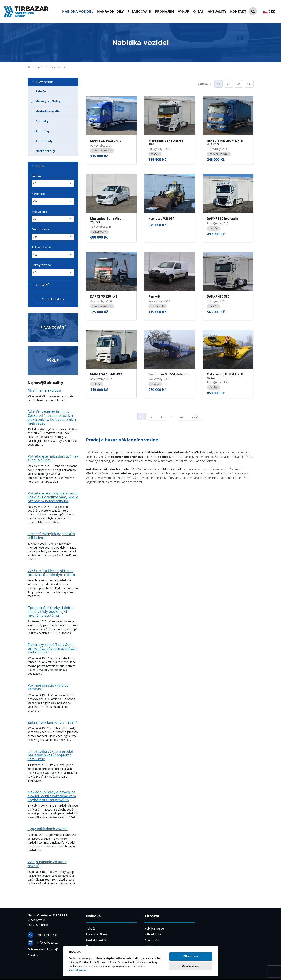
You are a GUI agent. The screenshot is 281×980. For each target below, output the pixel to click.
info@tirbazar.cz (48, 943)
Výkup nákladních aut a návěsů (47, 864)
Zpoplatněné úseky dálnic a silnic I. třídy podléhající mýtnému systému (51, 611)
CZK (269, 12)
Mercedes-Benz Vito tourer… (106, 220)
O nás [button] (198, 12)
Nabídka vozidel (58, 67)
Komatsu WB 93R (161, 219)
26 (182, 417)
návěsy (155, 384)
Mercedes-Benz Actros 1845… (166, 143)
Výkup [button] (183, 12)
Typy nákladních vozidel (48, 829)
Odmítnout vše (191, 966)
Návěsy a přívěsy (48, 101)
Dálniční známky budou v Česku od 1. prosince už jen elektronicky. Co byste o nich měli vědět (52, 417)
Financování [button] (139, 12)
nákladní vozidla (102, 151)
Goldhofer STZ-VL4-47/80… (169, 374)
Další (195, 417)
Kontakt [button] (238, 12)
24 (229, 84)
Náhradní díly (110, 12)
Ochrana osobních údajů (43, 949)
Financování (53, 327)
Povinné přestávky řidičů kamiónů (48, 687)
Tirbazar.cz (38, 67)
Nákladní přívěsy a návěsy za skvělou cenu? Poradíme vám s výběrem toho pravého (52, 796)
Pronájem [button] (164, 12)
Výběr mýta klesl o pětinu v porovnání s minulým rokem (51, 573)
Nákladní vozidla (48, 111)
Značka (36, 176)
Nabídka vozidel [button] (78, 12)
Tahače (41, 91)
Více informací (78, 970)
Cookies (33, 955)
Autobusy (43, 131)
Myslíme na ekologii (44, 390)
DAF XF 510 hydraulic (223, 219)
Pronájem (151, 946)
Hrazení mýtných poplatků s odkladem (51, 536)
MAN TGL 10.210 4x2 (106, 141)
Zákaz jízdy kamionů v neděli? (52, 722)
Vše (249, 84)
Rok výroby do (41, 265)
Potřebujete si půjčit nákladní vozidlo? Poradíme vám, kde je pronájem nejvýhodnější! (53, 497)
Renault (155, 297)
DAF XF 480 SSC (218, 297)
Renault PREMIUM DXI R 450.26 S (225, 143)
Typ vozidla (39, 212)
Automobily (44, 141)
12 (218, 84)
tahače (155, 154)
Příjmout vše (191, 956)
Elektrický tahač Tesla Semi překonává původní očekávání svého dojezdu (52, 648)
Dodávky (42, 121)
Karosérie (38, 194)
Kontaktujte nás (47, 935)
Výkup (53, 360)
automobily (99, 232)
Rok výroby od (41, 247)
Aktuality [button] (217, 12)
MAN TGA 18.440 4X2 (106, 374)
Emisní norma (41, 229)
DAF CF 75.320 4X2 (104, 297)
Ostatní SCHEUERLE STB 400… (225, 376)
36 (239, 84)
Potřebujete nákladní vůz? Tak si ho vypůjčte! (53, 458)
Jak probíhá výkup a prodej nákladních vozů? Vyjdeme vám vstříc (50, 755)
